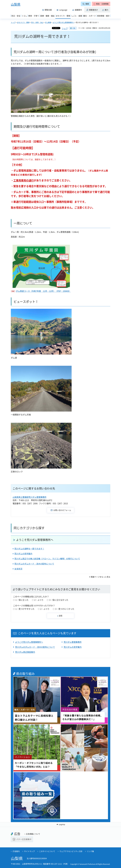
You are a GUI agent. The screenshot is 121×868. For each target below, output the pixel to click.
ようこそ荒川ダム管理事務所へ (63, 22)
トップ (13, 22)
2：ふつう (39, 600)
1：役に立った (22, 600)
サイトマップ (29, 851)
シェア (65, 28)
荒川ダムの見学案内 (23, 554)
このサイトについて (47, 851)
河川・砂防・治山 (37, 22)
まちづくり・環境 (23, 22)
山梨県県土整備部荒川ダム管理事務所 (30, 497)
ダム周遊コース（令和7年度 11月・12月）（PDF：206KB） (43, 291)
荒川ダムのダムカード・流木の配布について (34, 564)
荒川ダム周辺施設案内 (25, 652)
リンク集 (90, 851)
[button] (101, 4)
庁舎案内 (16, 851)
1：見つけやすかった (25, 609)
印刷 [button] (74, 28)
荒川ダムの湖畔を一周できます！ (29, 549)
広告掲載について (33, 834)
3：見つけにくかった (65, 609)
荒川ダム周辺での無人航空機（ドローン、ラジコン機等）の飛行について (47, 559)
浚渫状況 (18, 569)
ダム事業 (48, 22)
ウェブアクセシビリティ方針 (71, 851)
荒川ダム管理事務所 (73, 642)
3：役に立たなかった (59, 600)
